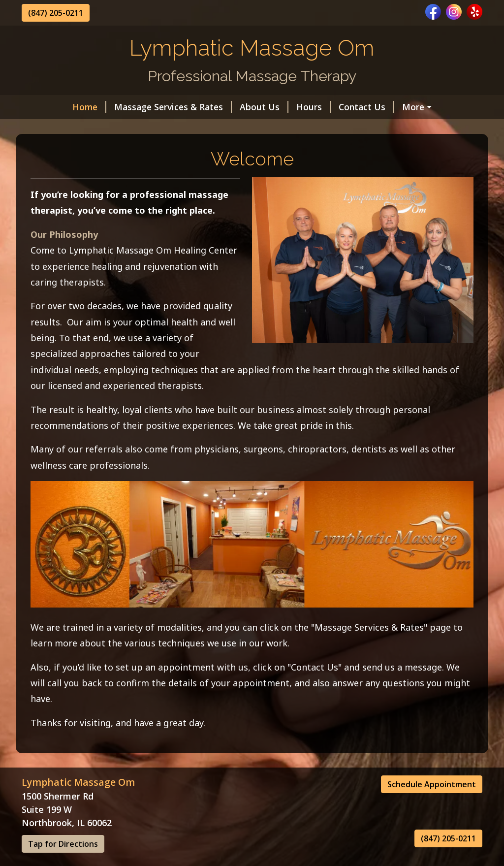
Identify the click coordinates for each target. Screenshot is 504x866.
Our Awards (145, 128)
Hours (271, 107)
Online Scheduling (71, 128)
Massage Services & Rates (130, 107)
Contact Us (324, 107)
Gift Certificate (395, 107)
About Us (221, 107)
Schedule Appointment (432, 805)
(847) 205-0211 (56, 13)
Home (47, 107)
